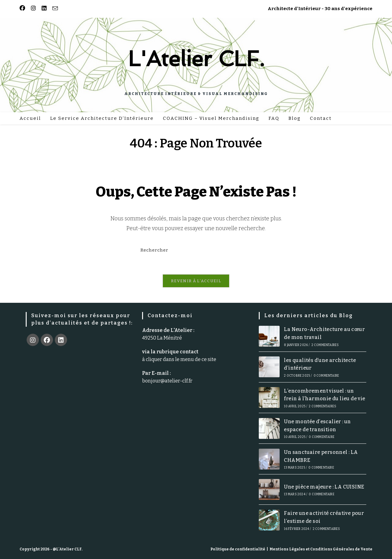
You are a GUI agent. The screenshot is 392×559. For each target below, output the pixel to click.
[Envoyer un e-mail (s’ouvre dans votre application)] (54, 9)
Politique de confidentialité (238, 549)
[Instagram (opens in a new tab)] (32, 9)
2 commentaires (325, 345)
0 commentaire (326, 376)
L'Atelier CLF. (196, 59)
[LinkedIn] (61, 340)
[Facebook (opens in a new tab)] (23, 9)
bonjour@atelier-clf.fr (167, 381)
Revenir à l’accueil (196, 281)
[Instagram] (33, 340)
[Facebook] (47, 340)
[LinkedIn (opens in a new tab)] (43, 9)
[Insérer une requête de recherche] (196, 250)
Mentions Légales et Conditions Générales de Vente (321, 549)
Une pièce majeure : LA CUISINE (324, 487)
